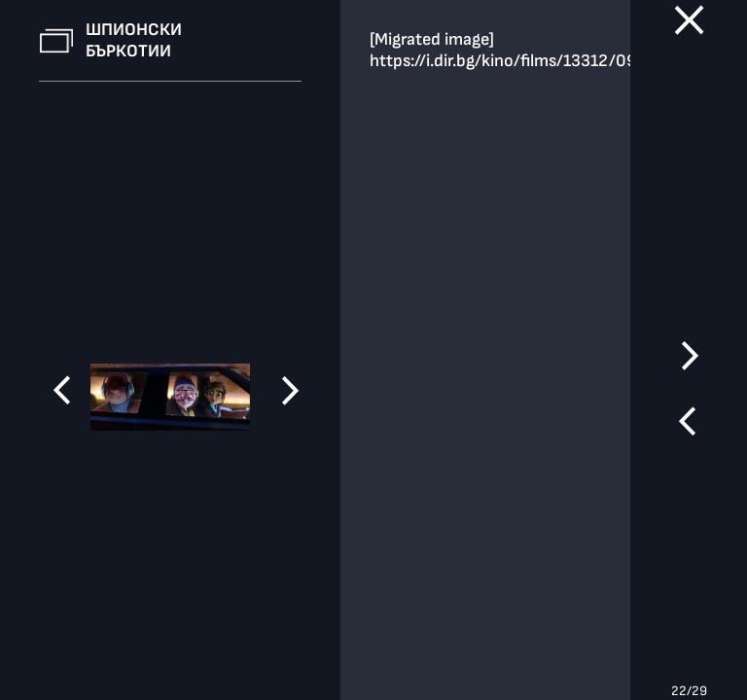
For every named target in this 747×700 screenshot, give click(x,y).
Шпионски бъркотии (134, 40)
